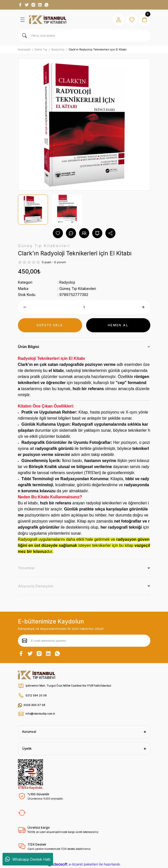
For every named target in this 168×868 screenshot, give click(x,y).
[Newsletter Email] (84, 641)
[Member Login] (117, 20)
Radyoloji (67, 282)
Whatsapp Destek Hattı (28, 859)
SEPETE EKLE (50, 325)
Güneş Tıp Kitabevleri (78, 289)
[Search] (84, 36)
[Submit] (25, 641)
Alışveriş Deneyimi (36, 586)
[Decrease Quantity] (25, 307)
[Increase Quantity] (143, 307)
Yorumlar (26, 568)
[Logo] (48, 20)
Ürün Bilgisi (29, 347)
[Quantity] (84, 307)
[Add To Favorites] (58, 233)
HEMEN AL (118, 325)
